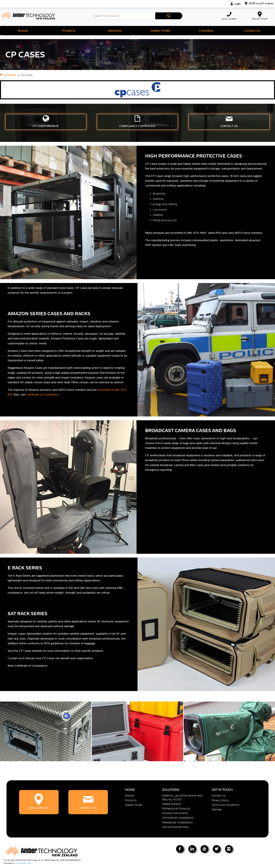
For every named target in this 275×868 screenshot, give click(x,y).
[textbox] (123, 16)
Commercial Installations (178, 818)
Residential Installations (177, 822)
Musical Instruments (175, 813)
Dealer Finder (161, 31)
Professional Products (176, 809)
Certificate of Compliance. (43, 395)
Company (206, 31)
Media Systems (172, 804)
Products (69, 31)
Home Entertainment (176, 827)
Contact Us (252, 31)
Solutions (115, 31)
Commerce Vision (23, 863)
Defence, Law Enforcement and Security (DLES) (182, 797)
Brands (23, 31)
